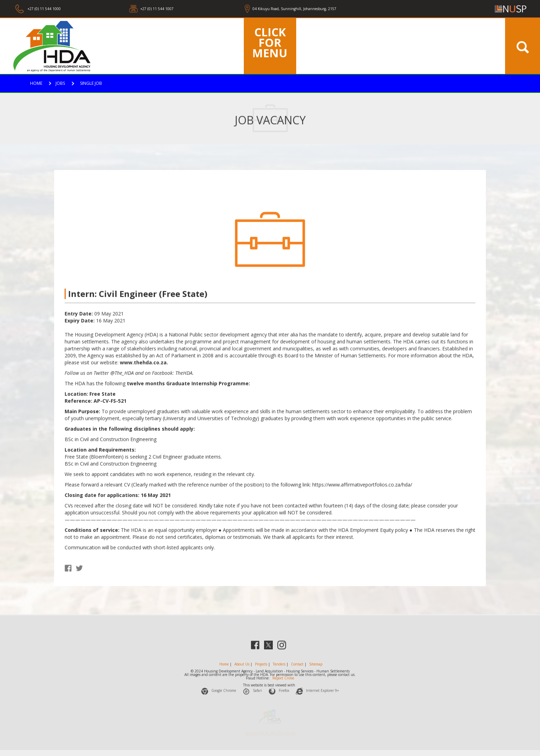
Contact (297, 669)
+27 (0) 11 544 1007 (157, 9)
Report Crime (283, 683)
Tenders (279, 669)
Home (224, 669)
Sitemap (316, 669)
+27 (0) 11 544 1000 (44, 9)
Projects (261, 669)
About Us (242, 669)
